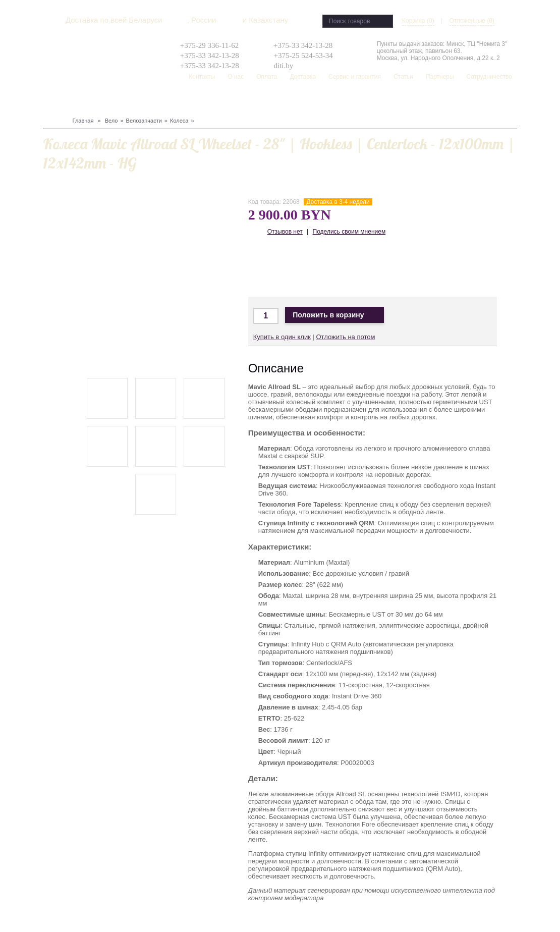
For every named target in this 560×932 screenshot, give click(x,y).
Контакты (202, 77)
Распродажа (324, 101)
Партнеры (440, 77)
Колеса (179, 121)
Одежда (151, 101)
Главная (83, 121)
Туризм (176, 101)
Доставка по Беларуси (323, 267)
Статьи (403, 77)
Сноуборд (76, 101)
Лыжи (103, 101)
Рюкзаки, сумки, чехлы (228, 101)
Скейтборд (285, 101)
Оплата (267, 77)
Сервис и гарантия (355, 77)
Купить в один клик (282, 337)
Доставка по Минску (263, 267)
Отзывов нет (285, 232)
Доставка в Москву (293, 267)
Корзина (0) (418, 21)
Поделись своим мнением (349, 232)
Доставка (303, 77)
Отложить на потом (345, 337)
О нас (236, 77)
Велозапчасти (144, 121)
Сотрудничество (489, 77)
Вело (51, 101)
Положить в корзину (334, 315)
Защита (125, 101)
